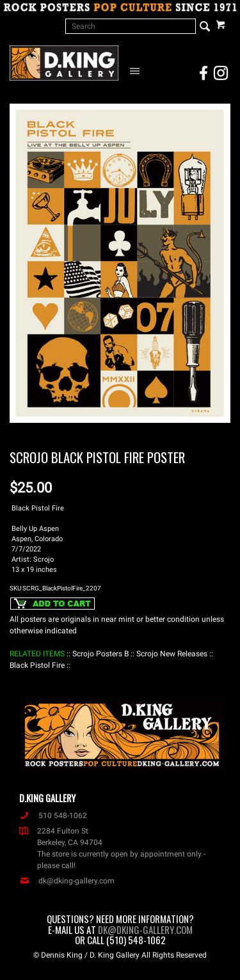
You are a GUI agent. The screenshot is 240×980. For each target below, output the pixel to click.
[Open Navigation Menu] (137, 70)
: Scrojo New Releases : (172, 654)
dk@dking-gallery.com (67, 881)
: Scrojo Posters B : (100, 654)
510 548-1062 (53, 816)
